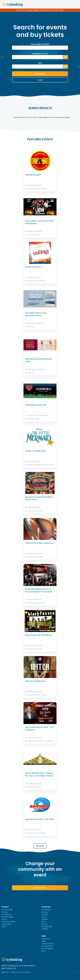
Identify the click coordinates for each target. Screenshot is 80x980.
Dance (44, 917)
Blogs (44, 941)
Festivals (45, 919)
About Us (5, 972)
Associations (46, 910)
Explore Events (7, 910)
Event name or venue (40, 44)
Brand (44, 951)
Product (5, 912)
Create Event (40, 888)
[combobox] (40, 57)
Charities (45, 912)
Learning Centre (47, 944)
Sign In (4, 926)
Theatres (45, 929)
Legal (13, 972)
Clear (40, 80)
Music (44, 922)
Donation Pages (7, 917)
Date (40, 63)
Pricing (4, 919)
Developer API (47, 946)
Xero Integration (48, 948)
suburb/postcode (40, 54)
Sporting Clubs (47, 926)
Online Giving (6, 914)
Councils (45, 914)
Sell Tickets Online (8, 922)
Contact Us (46, 939)
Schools (45, 924)
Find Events (40, 74)
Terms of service (25, 972)
